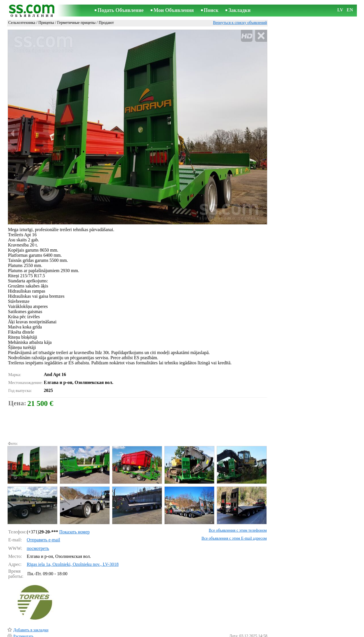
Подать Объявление (121, 10)
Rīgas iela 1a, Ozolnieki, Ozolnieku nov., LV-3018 (73, 540)
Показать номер (74, 508)
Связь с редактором (136, 633)
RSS (212, 633)
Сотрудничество (190, 633)
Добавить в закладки (31, 606)
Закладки (239, 10)
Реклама (165, 633)
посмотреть (38, 524)
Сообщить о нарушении (247, 625)
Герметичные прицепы (76, 23)
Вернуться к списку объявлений (240, 23)
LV (340, 10)
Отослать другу (26, 618)
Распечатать (23, 612)
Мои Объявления (174, 10)
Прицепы (46, 23)
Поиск (211, 10)
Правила (108, 633)
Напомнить (23, 625)
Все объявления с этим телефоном (238, 506)
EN (350, 10)
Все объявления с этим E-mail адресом (234, 514)
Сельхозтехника (22, 23)
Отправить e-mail (43, 516)
